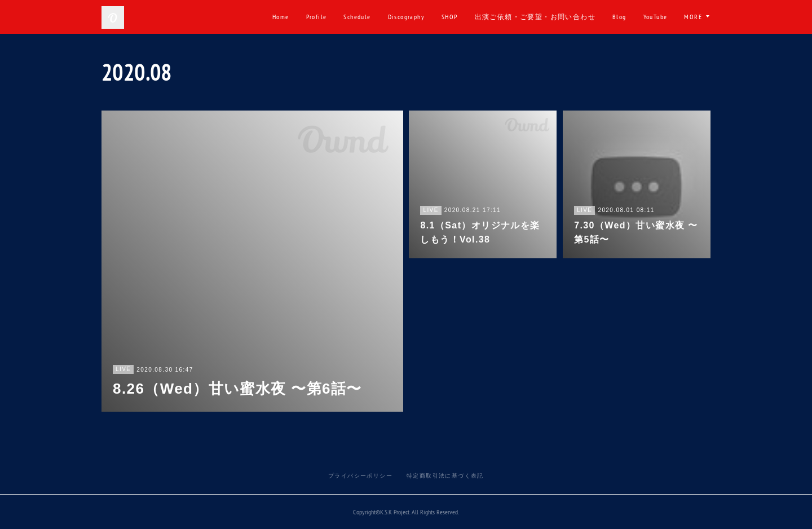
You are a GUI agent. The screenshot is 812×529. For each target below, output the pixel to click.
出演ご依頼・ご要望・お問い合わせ (535, 17)
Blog (619, 17)
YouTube (656, 17)
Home (281, 17)
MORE (693, 17)
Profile (317, 17)
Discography (406, 17)
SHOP (450, 17)
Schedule (357, 17)
